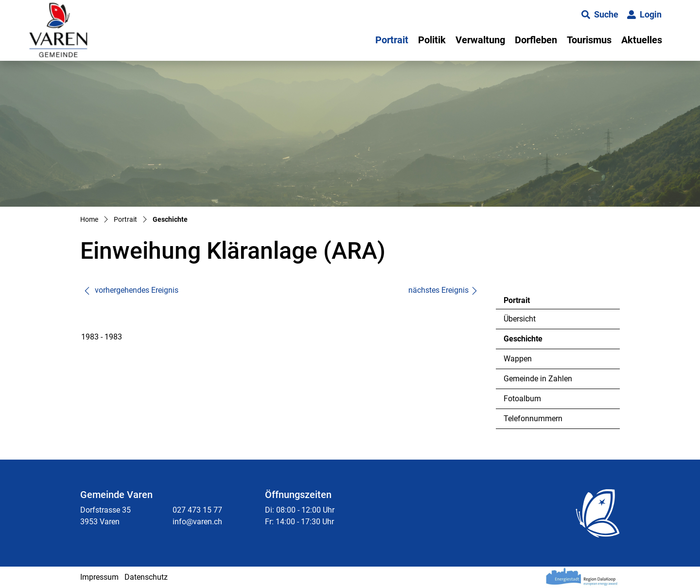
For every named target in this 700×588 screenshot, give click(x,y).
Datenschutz (146, 577)
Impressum (99, 577)
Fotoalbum (522, 399)
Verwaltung (480, 40)
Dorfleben (536, 40)
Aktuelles (642, 40)
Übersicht (520, 319)
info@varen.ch (197, 522)
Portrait (392, 40)
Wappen (518, 359)
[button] (600, 15)
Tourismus (589, 40)
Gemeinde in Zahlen (538, 379)
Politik (432, 40)
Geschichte (530, 341)
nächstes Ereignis (443, 290)
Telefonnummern (533, 419)
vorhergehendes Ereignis (131, 290)
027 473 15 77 (197, 510)
